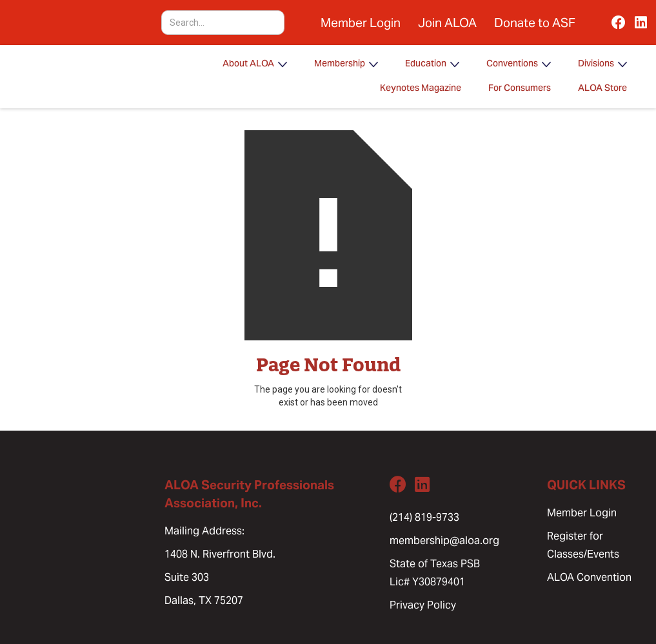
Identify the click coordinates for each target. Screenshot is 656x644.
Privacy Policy (423, 605)
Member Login (361, 23)
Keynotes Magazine (421, 89)
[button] (255, 64)
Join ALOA (447, 23)
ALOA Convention (589, 577)
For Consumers (520, 89)
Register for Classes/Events (583, 545)
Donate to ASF (535, 23)
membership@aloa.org (444, 541)
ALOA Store (602, 89)
